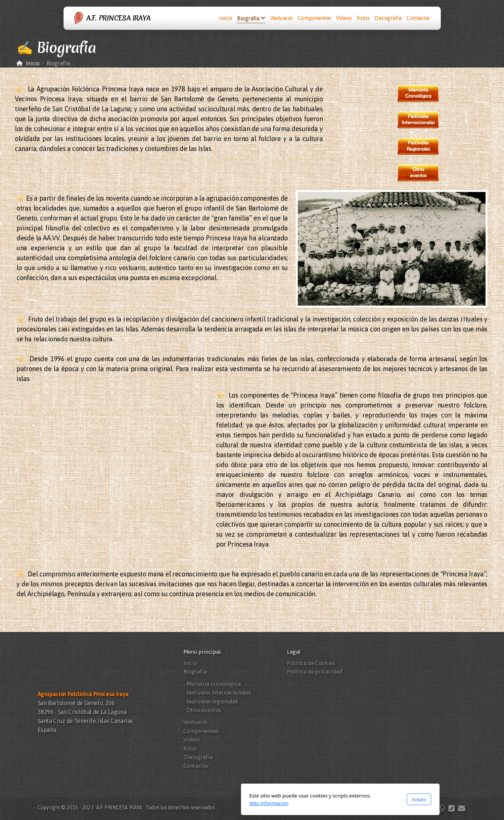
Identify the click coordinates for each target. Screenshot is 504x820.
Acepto (331, 799)
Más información (181, 803)
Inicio (33, 63)
